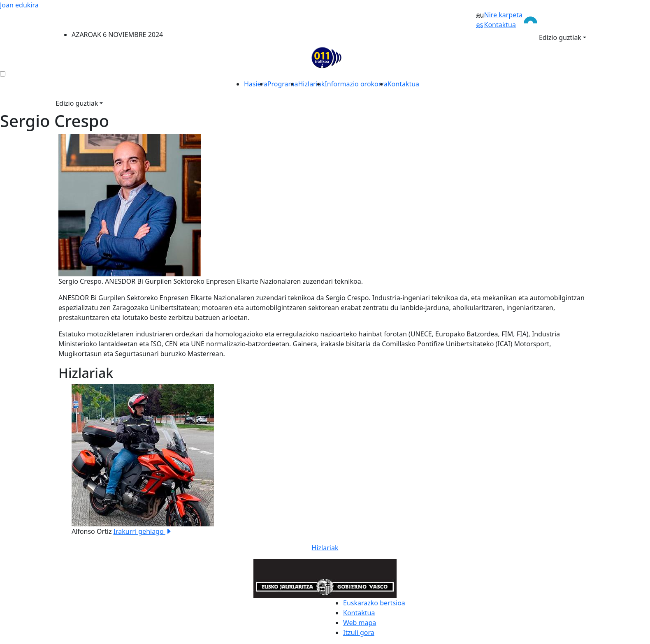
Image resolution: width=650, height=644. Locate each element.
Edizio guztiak (560, 37)
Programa (283, 84)
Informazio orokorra (356, 84)
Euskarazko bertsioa (374, 603)
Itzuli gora (359, 632)
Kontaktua (500, 25)
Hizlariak (312, 84)
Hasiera (256, 84)
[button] (98, 460)
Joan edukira (19, 5)
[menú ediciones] (3, 74)
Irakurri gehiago (143, 531)
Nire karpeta (503, 15)
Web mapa (360, 623)
